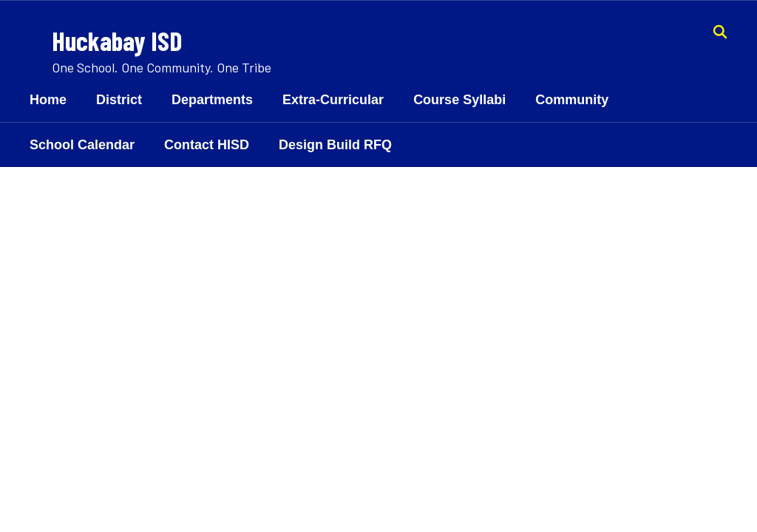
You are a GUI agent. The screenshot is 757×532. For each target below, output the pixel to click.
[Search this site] (720, 32)
